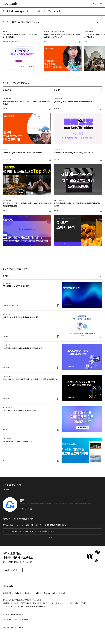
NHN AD (8, 586)
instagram (7, 619)
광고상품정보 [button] (48, 11)
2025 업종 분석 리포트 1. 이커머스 (16, 286)
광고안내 (62, 593)
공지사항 (18, 593)
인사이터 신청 (40, 593)
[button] (49, 537)
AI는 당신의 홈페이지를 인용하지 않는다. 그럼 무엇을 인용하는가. (20, 36)
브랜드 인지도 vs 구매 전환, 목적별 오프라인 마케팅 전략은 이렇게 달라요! (30, 379)
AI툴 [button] (58, 11)
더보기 (99, 22)
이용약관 (6, 615)
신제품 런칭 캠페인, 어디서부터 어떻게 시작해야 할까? (23, 348)
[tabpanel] (52, 373)
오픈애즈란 (7, 593)
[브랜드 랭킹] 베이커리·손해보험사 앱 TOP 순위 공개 (23, 152)
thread (16, 619)
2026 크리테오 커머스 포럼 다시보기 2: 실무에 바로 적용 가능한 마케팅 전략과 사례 (27, 205)
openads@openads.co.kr (40, 606)
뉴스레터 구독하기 (13, 570)
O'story (19, 11)
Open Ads (10, 4)
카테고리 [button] (8, 11)
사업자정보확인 (30, 603)
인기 (31, 11)
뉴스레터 (52, 593)
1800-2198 (19, 606)
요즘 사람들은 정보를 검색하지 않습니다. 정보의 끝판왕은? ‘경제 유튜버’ (26, 103)
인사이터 (38, 11)
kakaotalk (24, 619)
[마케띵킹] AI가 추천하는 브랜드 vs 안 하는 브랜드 (73, 101)
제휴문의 (28, 593)
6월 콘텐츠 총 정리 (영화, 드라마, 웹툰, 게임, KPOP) (74, 152)
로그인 (100, 4)
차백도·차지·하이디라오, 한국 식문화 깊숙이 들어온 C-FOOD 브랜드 (77, 205)
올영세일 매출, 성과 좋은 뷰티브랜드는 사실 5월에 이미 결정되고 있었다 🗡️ (62, 36)
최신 (26, 11)
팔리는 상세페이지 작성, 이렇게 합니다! (17, 441)
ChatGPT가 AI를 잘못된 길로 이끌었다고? (19, 410)
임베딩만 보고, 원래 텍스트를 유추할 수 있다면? (20, 317)
